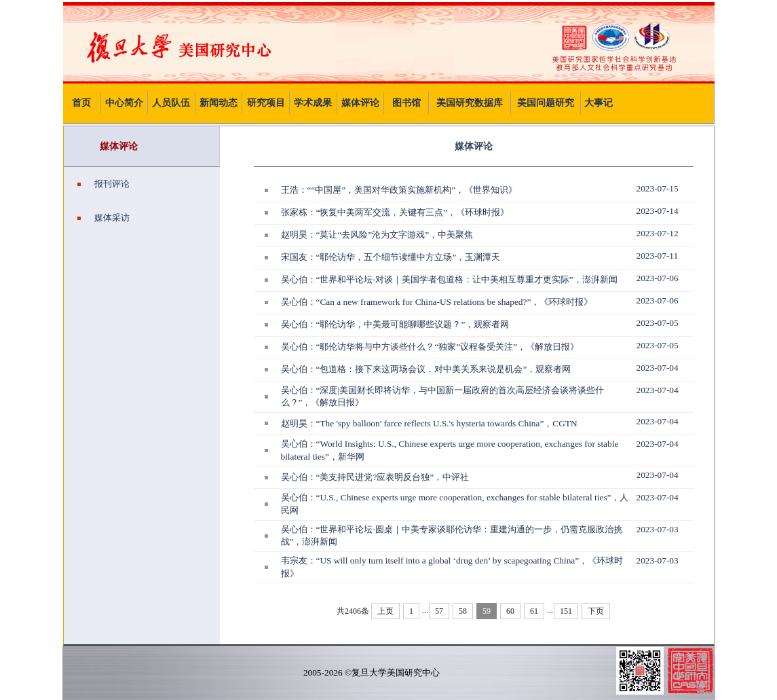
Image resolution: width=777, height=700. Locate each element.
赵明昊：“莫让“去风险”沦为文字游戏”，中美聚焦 (377, 235)
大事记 (599, 103)
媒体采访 (103, 218)
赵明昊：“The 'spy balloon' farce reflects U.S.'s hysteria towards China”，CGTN (429, 423)
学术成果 (313, 103)
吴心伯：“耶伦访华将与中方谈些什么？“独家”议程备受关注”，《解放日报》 (430, 347)
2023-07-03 (658, 529)
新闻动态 (219, 103)
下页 (596, 611)
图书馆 (406, 103)
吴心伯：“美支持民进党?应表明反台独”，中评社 (375, 477)
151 (566, 611)
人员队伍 (171, 103)
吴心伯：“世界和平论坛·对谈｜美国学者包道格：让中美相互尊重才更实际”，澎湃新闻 (449, 279)
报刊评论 (103, 184)
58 (463, 611)
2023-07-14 (658, 211)
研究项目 (266, 103)
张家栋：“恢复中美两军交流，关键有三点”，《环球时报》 (395, 212)
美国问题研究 (546, 103)
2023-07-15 (658, 188)
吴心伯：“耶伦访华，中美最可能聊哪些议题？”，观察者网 (395, 324)
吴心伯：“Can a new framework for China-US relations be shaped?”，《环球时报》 (437, 302)
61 (534, 611)
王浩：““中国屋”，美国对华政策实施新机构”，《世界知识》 (399, 190)
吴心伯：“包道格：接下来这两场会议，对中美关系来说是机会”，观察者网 (426, 369)
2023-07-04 (658, 368)
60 (510, 611)
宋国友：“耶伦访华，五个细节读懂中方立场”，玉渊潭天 (391, 257)
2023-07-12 (658, 233)
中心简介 (124, 103)
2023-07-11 (658, 256)
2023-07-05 (658, 323)
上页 (385, 611)
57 (439, 611)
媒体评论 (360, 103)
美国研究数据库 (470, 103)
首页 (81, 103)
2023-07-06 (658, 278)
